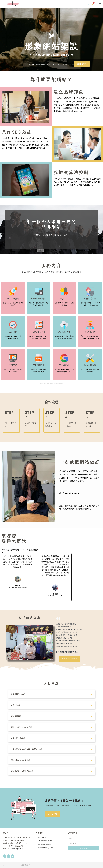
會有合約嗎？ (16, 705)
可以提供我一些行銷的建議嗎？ (23, 771)
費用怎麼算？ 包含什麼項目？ (22, 727)
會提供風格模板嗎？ (19, 738)
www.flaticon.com (56, 383)
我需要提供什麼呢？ (19, 694)
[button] (100, 4)
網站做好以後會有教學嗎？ (21, 760)
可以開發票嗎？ (17, 716)
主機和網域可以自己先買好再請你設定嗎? (27, 749)
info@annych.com (17, 848)
